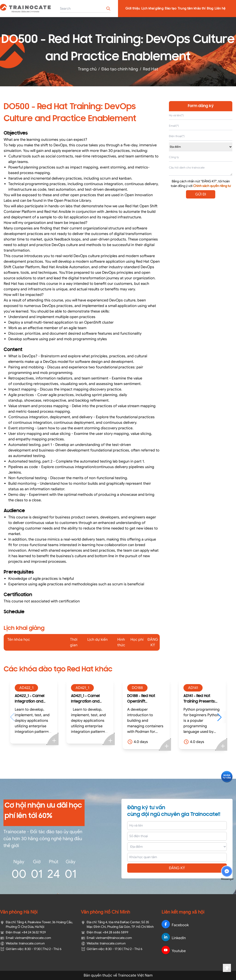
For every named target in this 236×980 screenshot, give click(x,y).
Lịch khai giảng (152, 8)
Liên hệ (220, 8)
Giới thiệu (133, 8)
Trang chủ (87, 69)
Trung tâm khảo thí (192, 8)
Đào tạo (171, 8)
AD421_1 (82, 688)
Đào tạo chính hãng (120, 69)
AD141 (193, 688)
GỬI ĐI (201, 194)
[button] (222, 717)
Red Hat (150, 69)
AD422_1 (26, 688)
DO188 (137, 688)
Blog (210, 8)
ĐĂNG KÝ (177, 868)
